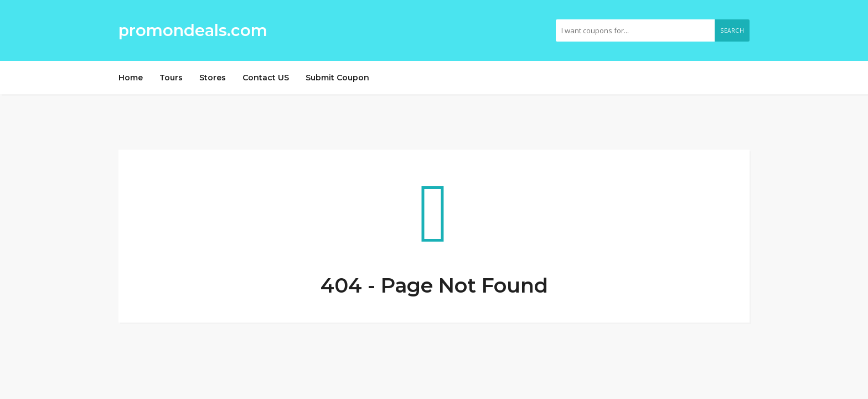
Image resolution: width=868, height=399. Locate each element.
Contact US (266, 78)
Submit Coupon (337, 78)
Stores (213, 78)
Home (131, 78)
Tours (171, 78)
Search (732, 30)
